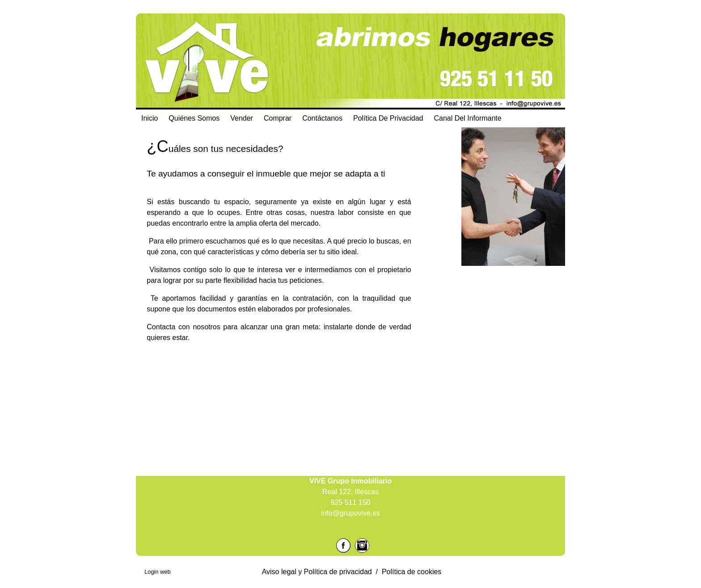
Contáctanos (322, 118)
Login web (157, 572)
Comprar (278, 118)
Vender (242, 118)
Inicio (150, 118)
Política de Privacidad (388, 118)
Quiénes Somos (194, 118)
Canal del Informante (468, 118)
